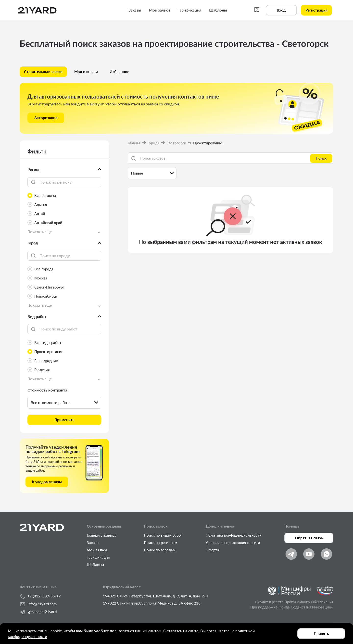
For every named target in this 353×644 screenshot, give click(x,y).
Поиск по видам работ (163, 535)
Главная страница (102, 535)
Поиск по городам (160, 550)
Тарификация (98, 557)
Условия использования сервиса (233, 543)
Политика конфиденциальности (234, 535)
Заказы (93, 543)
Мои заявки (97, 550)
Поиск (321, 158)
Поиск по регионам (161, 543)
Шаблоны (95, 565)
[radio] (64, 196)
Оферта (212, 550)
